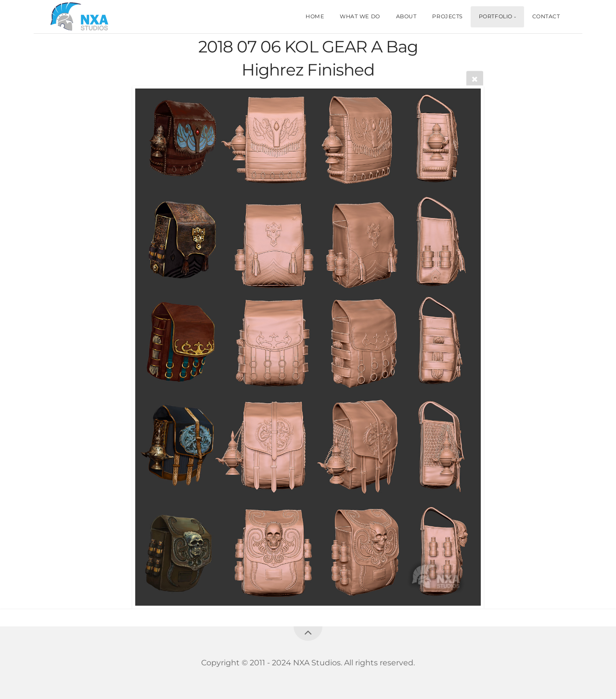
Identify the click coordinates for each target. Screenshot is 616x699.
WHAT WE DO (360, 16)
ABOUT (406, 16)
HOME (315, 16)
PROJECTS (447, 16)
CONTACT (546, 16)
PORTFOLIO (496, 16)
